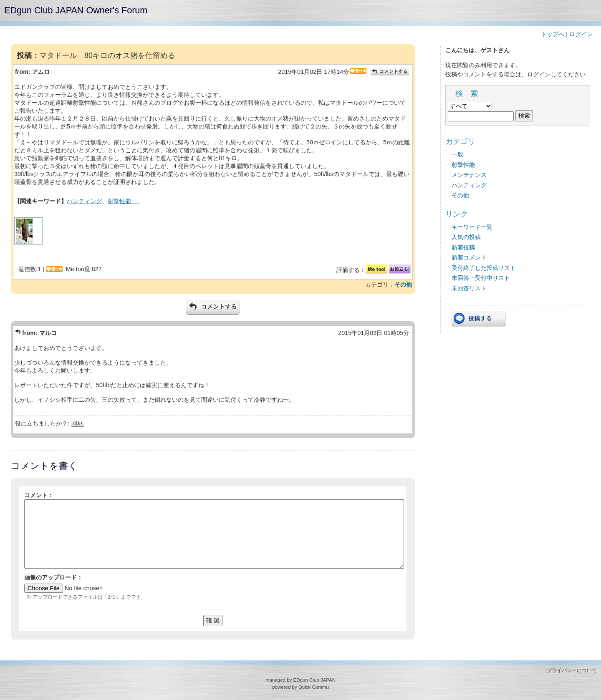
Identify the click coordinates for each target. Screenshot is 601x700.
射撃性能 (122, 201)
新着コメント (469, 257)
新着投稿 (463, 247)
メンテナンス (469, 175)
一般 (457, 154)
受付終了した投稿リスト (484, 268)
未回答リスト (469, 288)
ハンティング (84, 201)
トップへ (553, 34)
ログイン (581, 34)
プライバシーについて (572, 670)
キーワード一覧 (472, 227)
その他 (403, 285)
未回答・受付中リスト (481, 278)
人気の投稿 (466, 237)
